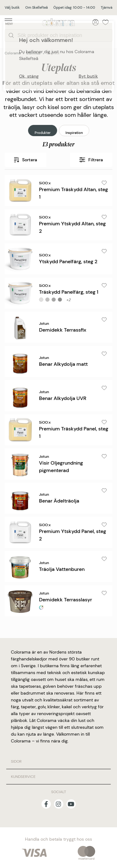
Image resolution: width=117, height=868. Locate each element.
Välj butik (12, 7)
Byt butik (88, 76)
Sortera (26, 160)
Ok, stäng (29, 76)
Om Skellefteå (37, 7)
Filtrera (91, 160)
